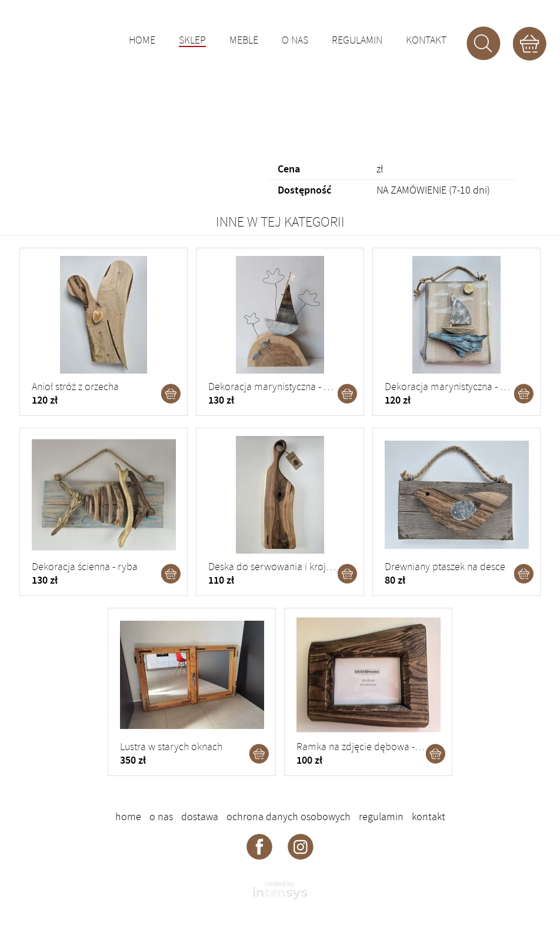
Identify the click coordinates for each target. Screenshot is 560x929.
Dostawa (200, 817)
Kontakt (426, 41)
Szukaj (484, 44)
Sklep (192, 41)
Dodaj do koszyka (171, 394)
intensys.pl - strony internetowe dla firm (280, 890)
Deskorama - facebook (259, 846)
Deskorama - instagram (301, 846)
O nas (295, 41)
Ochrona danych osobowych (289, 817)
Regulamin (357, 41)
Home (142, 41)
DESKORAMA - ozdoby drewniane (86, 38)
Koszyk (529, 44)
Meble (244, 41)
